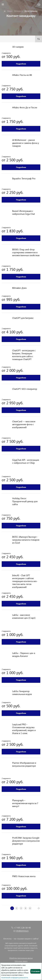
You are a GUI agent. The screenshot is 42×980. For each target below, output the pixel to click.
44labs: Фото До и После (25, 107)
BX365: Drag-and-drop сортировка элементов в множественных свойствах (26, 252)
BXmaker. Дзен (19, 288)
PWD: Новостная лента (24, 876)
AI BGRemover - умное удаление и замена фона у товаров (26, 143)
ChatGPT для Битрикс (23, 318)
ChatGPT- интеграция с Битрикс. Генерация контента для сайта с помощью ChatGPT (24, 355)
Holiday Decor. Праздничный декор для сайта (25, 501)
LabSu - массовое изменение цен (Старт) (24, 616)
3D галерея (18, 47)
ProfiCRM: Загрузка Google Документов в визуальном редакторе (26, 841)
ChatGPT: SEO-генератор (25, 389)
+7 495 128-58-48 (22, 928)
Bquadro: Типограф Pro (24, 178)
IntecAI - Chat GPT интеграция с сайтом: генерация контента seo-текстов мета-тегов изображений (25, 581)
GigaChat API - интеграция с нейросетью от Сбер (26, 461)
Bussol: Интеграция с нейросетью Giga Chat (24, 212)
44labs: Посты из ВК (22, 75)
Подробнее (21, 64)
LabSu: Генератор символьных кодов (22, 692)
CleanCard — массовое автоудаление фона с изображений (24, 424)
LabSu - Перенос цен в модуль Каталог (24, 654)
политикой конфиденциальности (15, 977)
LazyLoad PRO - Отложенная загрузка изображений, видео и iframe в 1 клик (24, 729)
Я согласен (36, 971)
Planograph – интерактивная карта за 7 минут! (25, 803)
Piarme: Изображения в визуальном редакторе (24, 764)
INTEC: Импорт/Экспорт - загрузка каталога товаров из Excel (26, 540)
